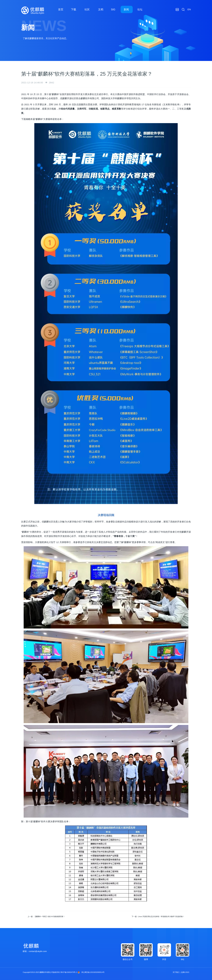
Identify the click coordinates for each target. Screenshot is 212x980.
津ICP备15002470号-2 (69, 972)
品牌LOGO (185, 972)
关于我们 (176, 972)
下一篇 (158, 916)
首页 (61, 9)
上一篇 (46, 916)
